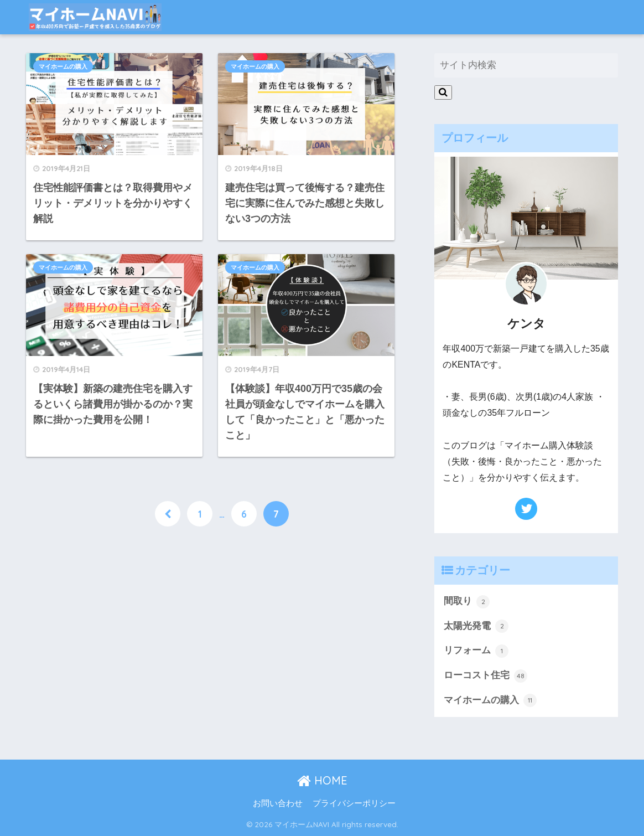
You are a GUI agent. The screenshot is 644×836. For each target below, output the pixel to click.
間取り (467, 602)
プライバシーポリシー (354, 803)
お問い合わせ (278, 803)
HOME (322, 780)
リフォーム (476, 651)
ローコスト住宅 (485, 676)
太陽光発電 (476, 626)
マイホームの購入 (63, 66)
